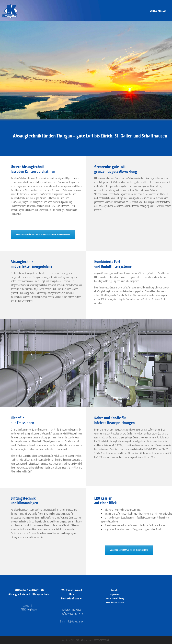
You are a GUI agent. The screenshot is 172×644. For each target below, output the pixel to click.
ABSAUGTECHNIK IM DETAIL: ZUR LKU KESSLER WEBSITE (129, 550)
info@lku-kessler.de (75, 621)
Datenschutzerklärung (115, 598)
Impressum (115, 594)
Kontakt (115, 590)
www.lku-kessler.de (115, 602)
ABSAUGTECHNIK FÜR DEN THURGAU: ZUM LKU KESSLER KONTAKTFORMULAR (43, 234)
